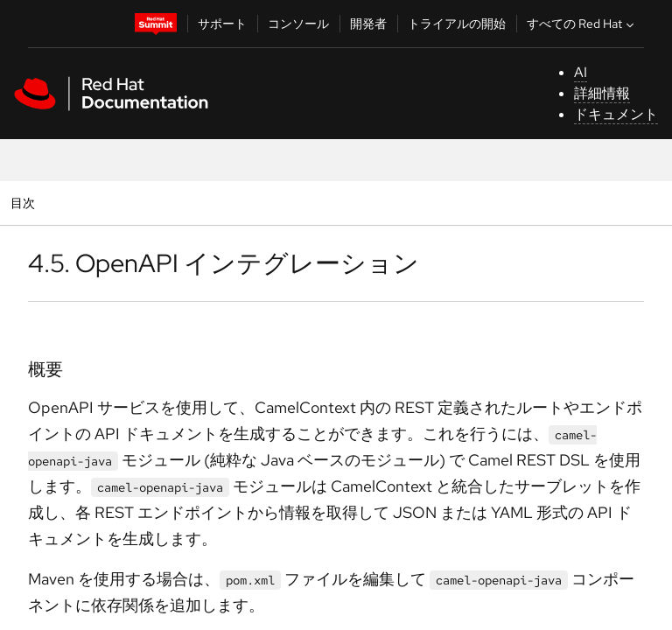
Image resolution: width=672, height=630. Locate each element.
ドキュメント (616, 114)
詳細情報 (602, 93)
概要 (45, 369)
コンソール (298, 24)
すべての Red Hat (582, 24)
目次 (25, 203)
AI (581, 72)
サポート (222, 24)
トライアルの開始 (457, 24)
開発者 (368, 24)
